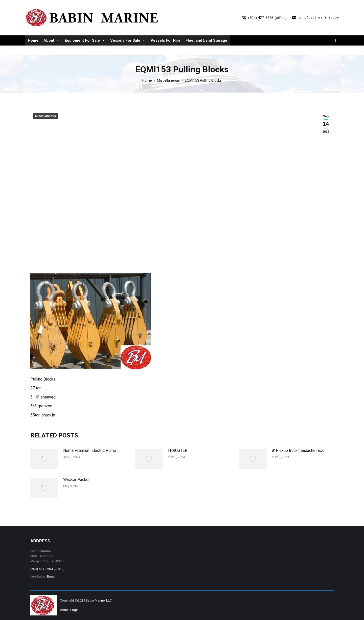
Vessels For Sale (128, 50)
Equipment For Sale (85, 50)
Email (51, 576)
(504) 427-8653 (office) (264, 27)
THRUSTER (177, 450)
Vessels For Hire (166, 50)
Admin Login (69, 610)
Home (33, 50)
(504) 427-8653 (42, 569)
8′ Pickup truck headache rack (298, 450)
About (52, 50)
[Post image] (44, 459)
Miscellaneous (45, 116)
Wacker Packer (76, 480)
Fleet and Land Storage (206, 50)
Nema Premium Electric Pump (90, 450)
